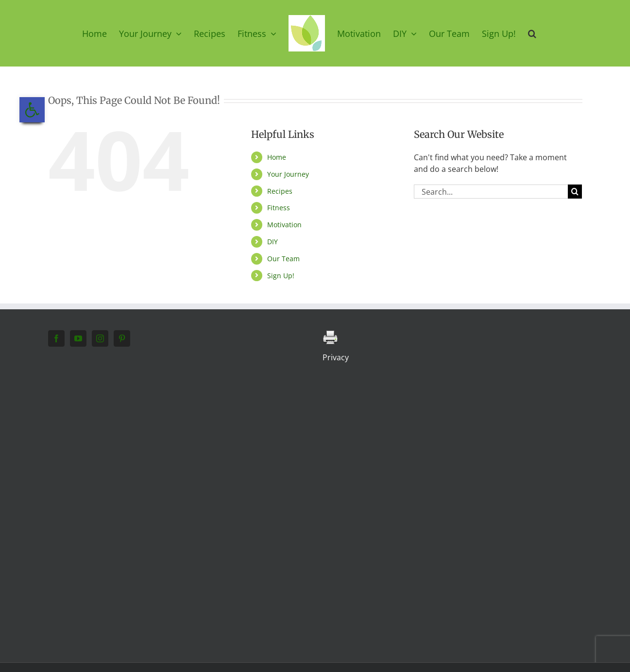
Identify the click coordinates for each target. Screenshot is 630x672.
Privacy (336, 357)
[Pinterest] (122, 338)
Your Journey (288, 174)
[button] (532, 33)
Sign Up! (281, 276)
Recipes (280, 191)
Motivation (284, 225)
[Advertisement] (110, 497)
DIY (272, 242)
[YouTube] (78, 338)
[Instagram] (100, 338)
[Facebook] (56, 338)
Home (277, 157)
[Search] (575, 192)
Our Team (283, 259)
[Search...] (491, 192)
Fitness (279, 208)
